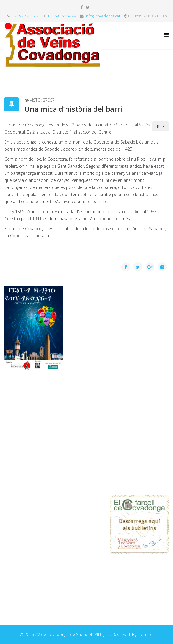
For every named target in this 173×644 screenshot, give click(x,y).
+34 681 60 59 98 (62, 16)
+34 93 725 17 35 (26, 16)
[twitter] (88, 7)
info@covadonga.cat (103, 16)
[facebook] (82, 7)
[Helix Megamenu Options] (166, 35)
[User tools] (161, 126)
